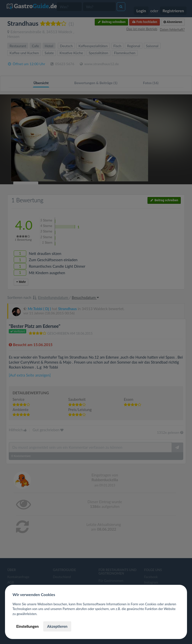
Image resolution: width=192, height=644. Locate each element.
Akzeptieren (57, 626)
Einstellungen (27, 626)
